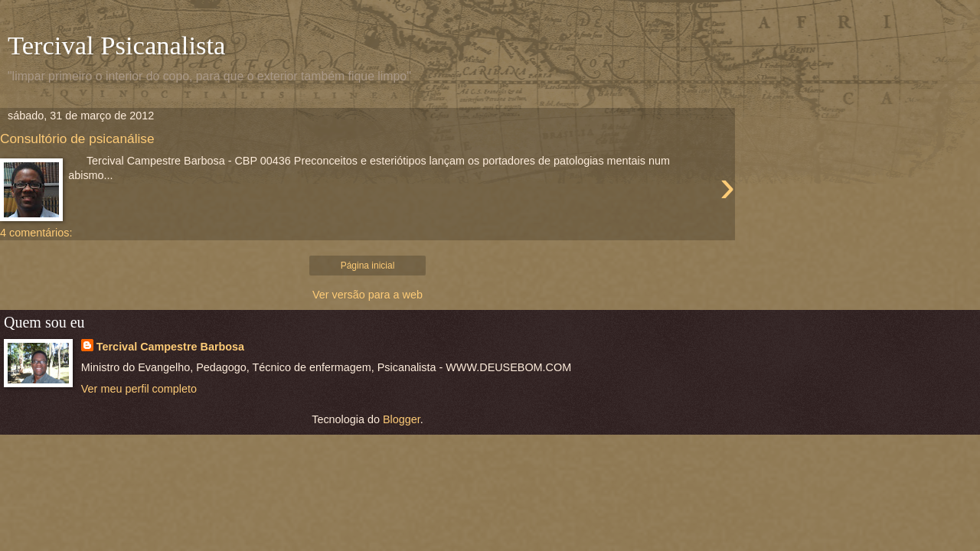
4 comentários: (36, 233)
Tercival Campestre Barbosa (170, 347)
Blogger (402, 419)
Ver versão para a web (367, 295)
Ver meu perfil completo (139, 389)
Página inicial (368, 266)
